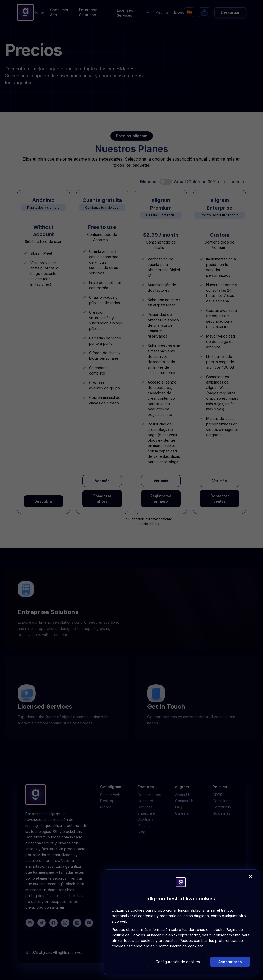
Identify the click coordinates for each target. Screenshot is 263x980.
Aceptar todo (230, 962)
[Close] (251, 876)
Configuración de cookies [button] (178, 962)
